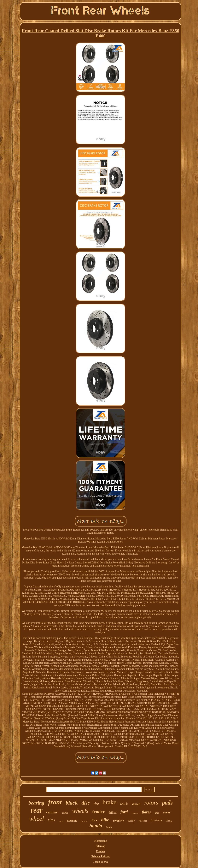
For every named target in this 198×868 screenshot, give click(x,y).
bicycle (84, 821)
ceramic (52, 812)
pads (167, 803)
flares (146, 812)
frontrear (157, 820)
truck (124, 804)
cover (167, 812)
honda (96, 826)
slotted (136, 804)
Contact (100, 851)
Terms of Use (101, 862)
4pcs (94, 820)
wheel (36, 819)
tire (96, 804)
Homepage (101, 841)
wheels (80, 811)
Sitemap (101, 846)
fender (98, 812)
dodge (65, 813)
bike (105, 820)
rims (51, 820)
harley (131, 821)
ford (124, 812)
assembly (72, 821)
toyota (109, 827)
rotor (61, 821)
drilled (113, 813)
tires (157, 813)
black (72, 803)
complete (118, 821)
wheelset (143, 821)
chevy (169, 821)
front (55, 802)
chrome (135, 813)
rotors (151, 803)
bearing (36, 803)
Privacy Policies (101, 856)
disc (86, 803)
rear (37, 810)
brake (110, 802)
